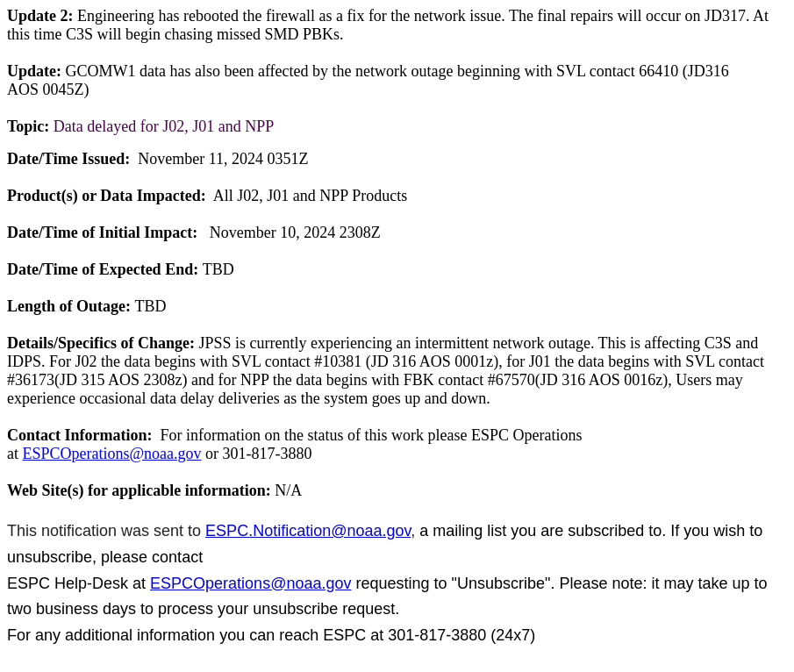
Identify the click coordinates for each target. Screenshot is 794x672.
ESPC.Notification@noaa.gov (308, 531)
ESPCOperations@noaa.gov (112, 454)
